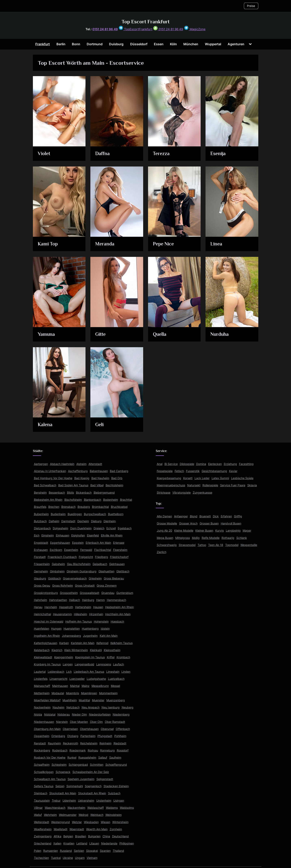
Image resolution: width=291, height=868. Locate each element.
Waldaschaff (96, 808)
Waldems (112, 808)
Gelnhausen (117, 564)
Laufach (118, 664)
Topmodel (232, 545)
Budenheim (58, 514)
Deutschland (120, 836)
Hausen (98, 607)
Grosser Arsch (188, 523)
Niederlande (109, 843)
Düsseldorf (139, 44)
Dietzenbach (42, 528)
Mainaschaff (42, 686)
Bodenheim (111, 500)
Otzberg (73, 736)
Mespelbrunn (100, 686)
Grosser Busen (209, 523)
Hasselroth (66, 607)
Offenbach (123, 729)
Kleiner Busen (204, 530)
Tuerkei (56, 858)
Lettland (82, 843)
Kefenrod (102, 643)
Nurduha (220, 335)
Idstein (105, 629)
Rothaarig (228, 538)
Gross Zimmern (107, 585)
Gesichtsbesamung (214, 471)
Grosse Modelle (167, 523)
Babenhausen (99, 471)
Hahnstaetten (58, 600)
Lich (69, 672)
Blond (194, 516)
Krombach (123, 657)
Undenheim (104, 800)
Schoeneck (63, 772)
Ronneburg (107, 750)
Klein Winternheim (76, 650)
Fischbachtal (103, 550)
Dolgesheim (61, 528)
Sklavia (252, 485)
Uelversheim (86, 800)
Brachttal (126, 500)
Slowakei (92, 851)
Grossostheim (69, 593)
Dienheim (110, 521)
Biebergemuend (104, 492)
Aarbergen (41, 464)
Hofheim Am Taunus (79, 621)
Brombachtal (100, 507)
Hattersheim (83, 607)
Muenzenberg (116, 700)
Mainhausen (60, 686)
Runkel (72, 757)
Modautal (58, 693)
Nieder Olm (79, 714)
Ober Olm (96, 722)
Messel (115, 686)
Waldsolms (127, 808)
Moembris (72, 693)
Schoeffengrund (116, 765)
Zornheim (116, 829)
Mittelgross (183, 538)
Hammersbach (116, 600)
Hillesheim (81, 614)
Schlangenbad (78, 765)
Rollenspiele (210, 485)
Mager (247, 530)
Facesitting (246, 464)
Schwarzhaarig (167, 545)
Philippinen (127, 843)
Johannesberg (71, 636)
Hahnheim (41, 600)
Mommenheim (108, 693)
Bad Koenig (82, 478)
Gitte (101, 335)
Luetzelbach (116, 679)
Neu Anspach (91, 707)
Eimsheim (48, 535)
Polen (38, 851)
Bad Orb (117, 478)
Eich (37, 535)
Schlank (242, 538)
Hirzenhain (96, 614)
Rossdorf (123, 750)
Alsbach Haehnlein (62, 464)
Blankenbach (92, 500)
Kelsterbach (42, 650)
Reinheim (105, 743)
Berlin (61, 44)
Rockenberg (42, 750)
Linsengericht (58, 679)
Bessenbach (57, 492)
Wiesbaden (91, 822)
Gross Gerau (42, 585)
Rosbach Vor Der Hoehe (50, 757)
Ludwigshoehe (96, 679)
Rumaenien (51, 851)
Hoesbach (117, 621)
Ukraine (68, 858)
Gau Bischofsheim (79, 564)
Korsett (188, 478)
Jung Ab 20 (164, 530)
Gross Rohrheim (63, 585)
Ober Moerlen (79, 722)
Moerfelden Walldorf (47, 700)
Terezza (162, 154)
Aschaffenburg (78, 471)
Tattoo (202, 545)
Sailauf (103, 757)
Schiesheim (59, 765)
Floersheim (120, 550)
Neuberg (128, 707)
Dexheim (83, 521)
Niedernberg (121, 714)
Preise (251, 6)
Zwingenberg (43, 836)
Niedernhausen (44, 722)
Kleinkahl (96, 650)
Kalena (45, 425)
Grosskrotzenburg (46, 593)
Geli (100, 425)
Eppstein (78, 543)
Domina (201, 464)
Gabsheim (58, 564)
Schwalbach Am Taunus (50, 779)
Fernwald (86, 550)
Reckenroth (71, 743)
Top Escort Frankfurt (146, 22)
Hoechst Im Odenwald (49, 621)
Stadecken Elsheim (116, 786)
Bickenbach (84, 492)
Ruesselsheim (87, 757)
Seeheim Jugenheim (81, 779)
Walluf (38, 815)
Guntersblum (125, 593)
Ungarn (80, 858)
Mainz (86, 686)
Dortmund (95, 44)
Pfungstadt (105, 736)
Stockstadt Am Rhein (92, 793)
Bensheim (40, 492)
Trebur (56, 800)
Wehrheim (50, 815)
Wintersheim (120, 822)
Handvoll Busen (231, 523)
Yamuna (47, 335)
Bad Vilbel (97, 485)
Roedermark (78, 750)
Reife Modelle (211, 538)
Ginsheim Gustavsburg (82, 571)
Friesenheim (42, 564)
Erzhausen (41, 550)
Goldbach (55, 578)
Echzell (111, 528)
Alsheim (81, 464)
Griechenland (43, 843)
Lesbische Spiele (242, 478)
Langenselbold (84, 664)
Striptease (164, 492)
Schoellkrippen (44, 772)
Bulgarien (94, 836)
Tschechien (41, 858)
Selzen (60, 786)
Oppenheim (42, 736)
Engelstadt (41, 543)
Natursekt (194, 485)
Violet (45, 154)
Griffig (238, 516)
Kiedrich (57, 650)
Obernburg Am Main (47, 729)
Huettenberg (90, 629)
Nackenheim (42, 707)
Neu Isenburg (111, 707)
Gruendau (108, 593)
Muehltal (84, 700)
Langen (68, 664)
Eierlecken (215, 464)
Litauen (94, 843)
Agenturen (236, 44)
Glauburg (40, 578)
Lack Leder (202, 478)
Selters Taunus (44, 786)
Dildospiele (187, 464)
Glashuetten (106, 571)
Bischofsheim (73, 500)
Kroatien (69, 843)
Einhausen (63, 535)
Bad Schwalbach (45, 485)
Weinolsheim (114, 815)
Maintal (75, 686)
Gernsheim (41, 571)
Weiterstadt (42, 822)
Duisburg (116, 44)
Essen (159, 44)
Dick (216, 516)
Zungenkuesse (202, 492)
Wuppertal (213, 44)
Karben (64, 643)
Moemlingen (89, 693)
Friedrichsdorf (119, 557)
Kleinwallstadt (43, 657)
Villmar (38, 808)
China (106, 836)
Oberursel (107, 729)
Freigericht (86, 557)
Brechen (54, 507)
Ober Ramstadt (115, 722)
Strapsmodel (187, 545)
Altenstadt (95, 464)
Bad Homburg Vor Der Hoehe (53, 478)
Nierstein (62, 722)
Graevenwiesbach (75, 578)
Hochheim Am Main (118, 614)
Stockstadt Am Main (63, 793)
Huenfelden (42, 629)
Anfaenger (181, 516)
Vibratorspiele (182, 492)
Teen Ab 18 (216, 545)
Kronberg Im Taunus (47, 664)
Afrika (57, 836)
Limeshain (113, 672)
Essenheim (71, 550)
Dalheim (54, 521)
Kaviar (233, 471)
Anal (160, 464)
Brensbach (68, 507)
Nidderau (64, 714)
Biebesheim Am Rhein (48, 500)
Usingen (119, 800)
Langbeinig (233, 530)
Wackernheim (76, 808)
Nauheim (58, 707)
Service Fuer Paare (233, 485)
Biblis (70, 492)
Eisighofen (78, 535)
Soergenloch (93, 786)
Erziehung (230, 464)
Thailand (118, 851)
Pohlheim (120, 736)
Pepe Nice (164, 244)
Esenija (219, 154)
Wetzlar (77, 822)
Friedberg (102, 557)
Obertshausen (89, 729)
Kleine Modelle (184, 530)
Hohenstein (101, 621)
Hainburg (88, 600)
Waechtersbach (55, 808)
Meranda (105, 244)
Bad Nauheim (100, 478)
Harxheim (51, 607)
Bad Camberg (119, 471)
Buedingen (75, 514)
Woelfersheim (43, 829)
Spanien (105, 851)
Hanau (38, 607)
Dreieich (99, 528)
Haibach (75, 600)
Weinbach (97, 815)
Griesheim (95, 578)
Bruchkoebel (119, 507)
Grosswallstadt (90, 593)
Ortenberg (58, 736)
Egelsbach (125, 528)
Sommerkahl (75, 786)
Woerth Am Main (97, 829)
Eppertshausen (60, 543)
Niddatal (50, 714)
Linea (217, 244)
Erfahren (226, 516)
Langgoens (104, 664)
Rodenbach (60, 750)
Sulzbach (114, 793)
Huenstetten (72, 629)
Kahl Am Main (109, 636)
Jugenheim (90, 636)
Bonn (76, 44)
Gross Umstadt (85, 585)
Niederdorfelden (100, 714)
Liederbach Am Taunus (89, 672)
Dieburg (96, 521)
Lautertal (40, 672)
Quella (160, 335)
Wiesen (105, 822)
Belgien (68, 836)
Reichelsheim (89, 743)
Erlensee (119, 543)
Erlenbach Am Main (98, 543)
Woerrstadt (77, 829)
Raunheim (54, 743)
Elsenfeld (93, 535)
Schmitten (97, 765)
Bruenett (205, 516)
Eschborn (56, 550)
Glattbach (123, 571)
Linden (126, 672)
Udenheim (69, 800)
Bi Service (171, 464)
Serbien (79, 851)
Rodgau (93, 750)
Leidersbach (56, 672)
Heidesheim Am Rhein (120, 607)
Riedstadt (120, 743)
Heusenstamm (62, 614)
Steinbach (41, 793)
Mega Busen (165, 538)
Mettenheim (42, 693)
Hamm (101, 600)
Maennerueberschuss (171, 485)
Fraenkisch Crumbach (62, 557)
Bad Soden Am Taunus (73, 485)
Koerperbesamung (169, 478)
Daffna (103, 154)
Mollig (196, 538)
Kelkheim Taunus (122, 643)
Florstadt (40, 557)
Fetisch (179, 471)
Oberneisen (70, 729)
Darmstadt (68, 521)
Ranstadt (40, 743)
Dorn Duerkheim (81, 528)
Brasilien (81, 836)
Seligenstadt (105, 779)
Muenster (98, 700)
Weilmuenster (68, 815)
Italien (57, 843)
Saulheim (115, 757)
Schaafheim (42, 765)
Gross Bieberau (114, 578)
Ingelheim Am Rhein (47, 636)
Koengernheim (64, 657)
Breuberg (84, 507)
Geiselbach (100, 564)
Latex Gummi (220, 478)
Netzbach (73, 707)
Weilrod (83, 815)
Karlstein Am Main (83, 643)
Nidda (38, 714)
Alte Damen (164, 516)
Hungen (56, 629)
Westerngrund (61, 822)
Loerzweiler (77, 679)
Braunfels (40, 507)
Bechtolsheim (114, 485)
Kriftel (111, 657)
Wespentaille (249, 545)
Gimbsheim (57, 571)
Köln (173, 44)
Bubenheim (41, 514)
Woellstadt (61, 829)
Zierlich (162, 552)
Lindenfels (41, 679)
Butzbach (40, 521)
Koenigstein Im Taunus (90, 657)
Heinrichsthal (42, 614)
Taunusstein (42, 800)
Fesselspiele (165, 471)
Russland (66, 851)
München (191, 44)
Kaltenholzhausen (46, 643)
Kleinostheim (112, 650)
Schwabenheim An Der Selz (91, 772)
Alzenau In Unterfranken (50, 471)
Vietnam (92, 858)
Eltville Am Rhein (112, 535)
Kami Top (48, 244)
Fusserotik (193, 471)
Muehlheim (70, 700)
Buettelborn (116, 514)
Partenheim (88, 736)
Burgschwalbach (95, 514)
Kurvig (220, 530)
